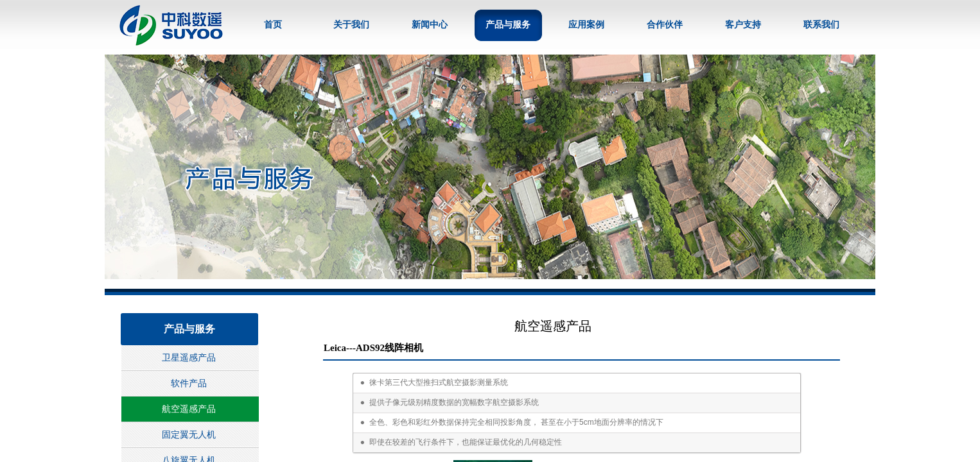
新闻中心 (430, 25)
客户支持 (743, 25)
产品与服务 (508, 25)
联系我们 (821, 25)
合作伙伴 (665, 25)
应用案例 (586, 25)
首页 (273, 25)
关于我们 (351, 25)
